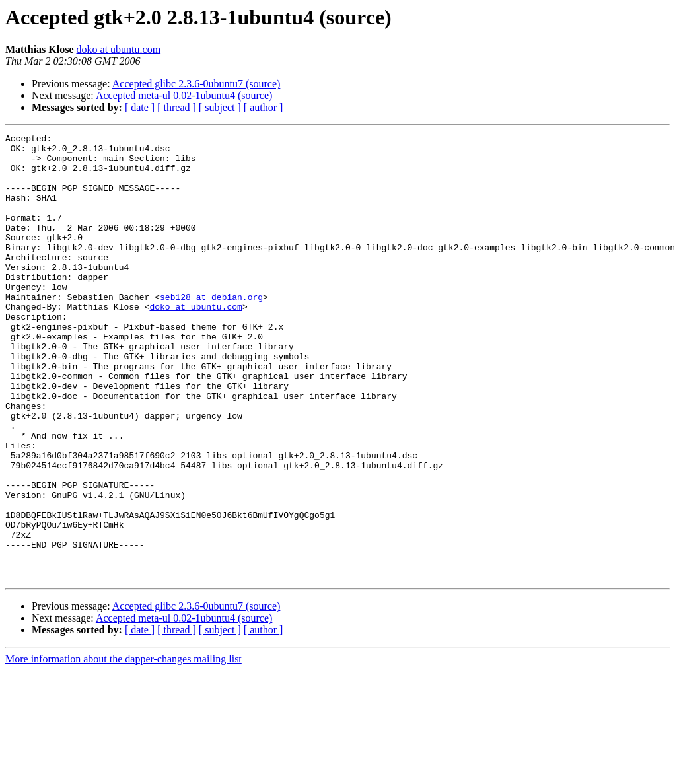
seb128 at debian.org (211, 330)
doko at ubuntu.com (119, 49)
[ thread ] (177, 107)
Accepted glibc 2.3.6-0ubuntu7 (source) (196, 84)
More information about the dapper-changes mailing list (124, 748)
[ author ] (264, 107)
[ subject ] (220, 107)
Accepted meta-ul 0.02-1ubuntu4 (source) (184, 95)
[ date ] (140, 107)
